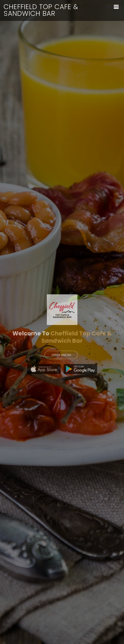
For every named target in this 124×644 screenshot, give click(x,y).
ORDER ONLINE (61, 353)
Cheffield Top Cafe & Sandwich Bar (41, 10)
